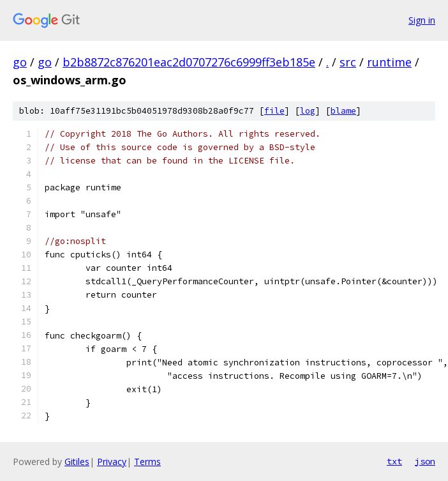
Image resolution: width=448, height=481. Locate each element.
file (274, 111)
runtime (389, 62)
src (348, 62)
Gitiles (77, 462)
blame (343, 111)
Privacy (112, 462)
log (308, 111)
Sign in (422, 20)
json (425, 461)
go (20, 62)
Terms (147, 462)
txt (394, 461)
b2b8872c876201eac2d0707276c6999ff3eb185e (189, 62)
